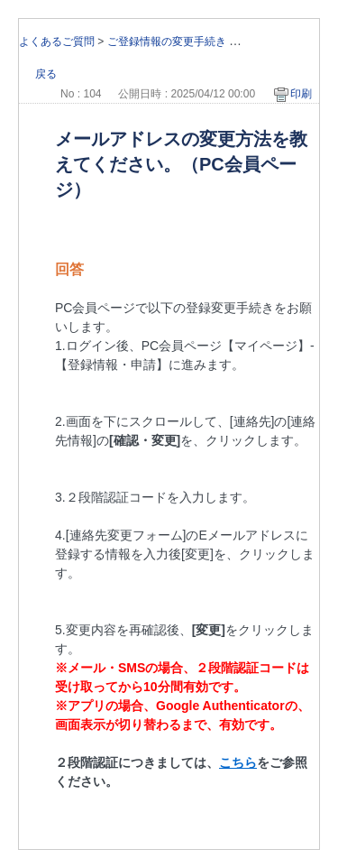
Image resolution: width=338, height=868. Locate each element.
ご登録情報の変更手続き (167, 42)
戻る (46, 74)
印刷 (301, 94)
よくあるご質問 (57, 42)
